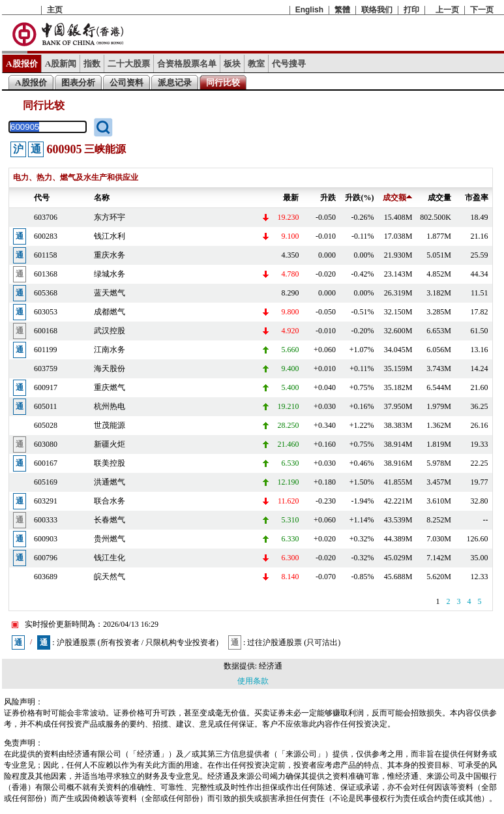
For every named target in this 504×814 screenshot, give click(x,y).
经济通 (271, 666)
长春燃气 (110, 520)
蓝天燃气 (110, 293)
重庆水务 (110, 255)
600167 (46, 463)
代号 (42, 198)
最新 (291, 198)
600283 (46, 236)
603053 (46, 312)
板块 (232, 64)
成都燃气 (110, 312)
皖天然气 (110, 577)
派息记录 (175, 83)
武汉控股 (110, 331)
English (309, 10)
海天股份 (110, 369)
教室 (256, 64)
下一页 (482, 10)
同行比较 (223, 83)
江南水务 (110, 350)
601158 (46, 255)
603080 (46, 444)
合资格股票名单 (187, 64)
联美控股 (110, 463)
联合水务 (110, 501)
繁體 (342, 10)
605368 (46, 293)
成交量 (439, 198)
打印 (411, 10)
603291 (46, 501)
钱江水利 (110, 236)
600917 (46, 387)
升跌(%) (359, 198)
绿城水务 (110, 274)
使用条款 (253, 681)
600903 (46, 539)
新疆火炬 (110, 444)
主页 (55, 10)
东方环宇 (110, 217)
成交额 (397, 198)
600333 (46, 520)
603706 (46, 217)
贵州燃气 (110, 539)
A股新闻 (61, 64)
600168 (46, 331)
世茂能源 (110, 425)
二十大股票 (129, 64)
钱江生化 (110, 558)
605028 (46, 425)
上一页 (447, 10)
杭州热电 (110, 406)
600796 (46, 558)
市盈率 (477, 198)
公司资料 (126, 83)
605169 (46, 482)
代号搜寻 (289, 64)
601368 (46, 274)
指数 (92, 64)
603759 (46, 369)
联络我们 (377, 10)
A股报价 (22, 64)
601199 (46, 350)
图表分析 (78, 83)
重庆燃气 (110, 387)
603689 (46, 577)
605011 (46, 406)
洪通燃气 (110, 482)
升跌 (328, 198)
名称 (102, 198)
